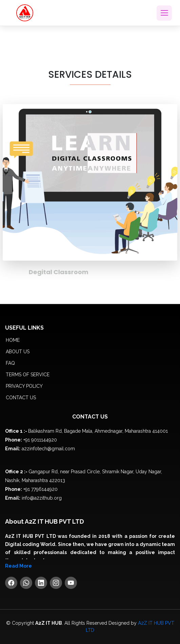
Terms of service (28, 375)
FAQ (10, 363)
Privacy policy (24, 386)
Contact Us (21, 398)
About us (18, 352)
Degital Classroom (67, 272)
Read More (18, 566)
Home (13, 340)
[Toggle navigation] (164, 13)
